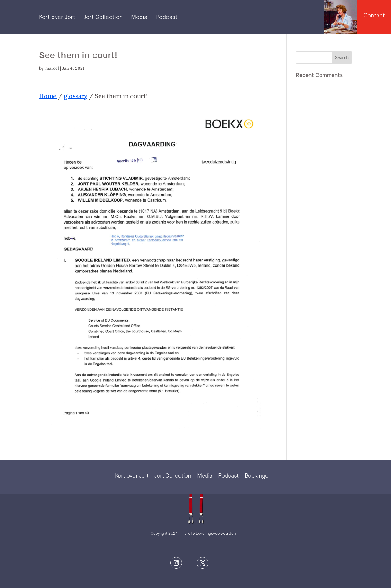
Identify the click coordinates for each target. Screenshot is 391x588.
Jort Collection (103, 18)
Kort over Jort (57, 18)
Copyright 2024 (164, 534)
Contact (374, 16)
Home (48, 96)
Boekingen (258, 476)
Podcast (166, 18)
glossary (76, 96)
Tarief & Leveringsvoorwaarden (209, 534)
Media (139, 18)
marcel (52, 68)
